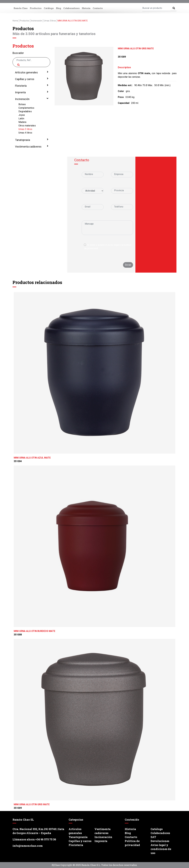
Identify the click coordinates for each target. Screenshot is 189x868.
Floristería (31, 86)
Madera (22, 122)
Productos (36, 8)
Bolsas (22, 104)
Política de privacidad (132, 843)
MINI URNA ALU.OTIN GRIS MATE (32, 804)
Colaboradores (71, 8)
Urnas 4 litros (25, 133)
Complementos (26, 108)
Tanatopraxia (31, 140)
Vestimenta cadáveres (31, 146)
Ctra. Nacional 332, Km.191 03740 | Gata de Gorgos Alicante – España (38, 831)
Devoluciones (160, 841)
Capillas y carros (31, 79)
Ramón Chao (21, 8)
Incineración (31, 99)
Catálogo (49, 8)
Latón (21, 119)
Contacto (98, 8)
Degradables (25, 111)
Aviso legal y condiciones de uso (161, 849)
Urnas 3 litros (25, 129)
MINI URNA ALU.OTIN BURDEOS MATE (34, 631)
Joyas (22, 115)
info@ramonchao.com (28, 846)
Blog (59, 8)
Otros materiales (27, 126)
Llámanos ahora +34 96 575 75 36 (34, 839)
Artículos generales (31, 72)
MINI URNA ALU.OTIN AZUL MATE (32, 458)
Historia (86, 8)
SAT (153, 837)
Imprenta (31, 92)
